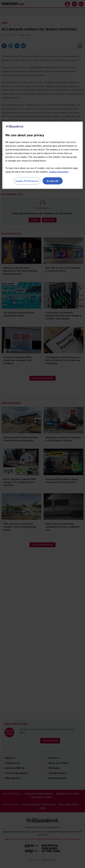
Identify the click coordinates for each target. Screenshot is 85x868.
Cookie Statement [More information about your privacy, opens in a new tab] (59, 172)
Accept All (53, 181)
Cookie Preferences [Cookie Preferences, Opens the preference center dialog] (27, 181)
